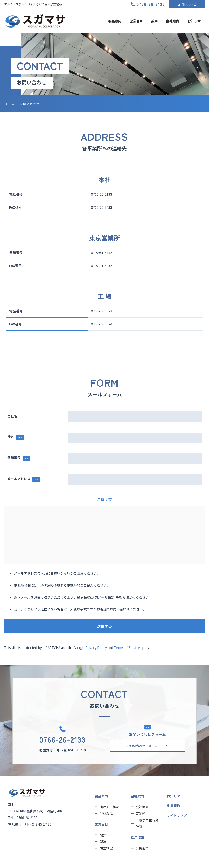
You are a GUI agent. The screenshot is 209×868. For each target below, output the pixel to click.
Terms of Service (127, 647)
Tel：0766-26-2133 (23, 818)
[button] (187, 4)
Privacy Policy (96, 647)
